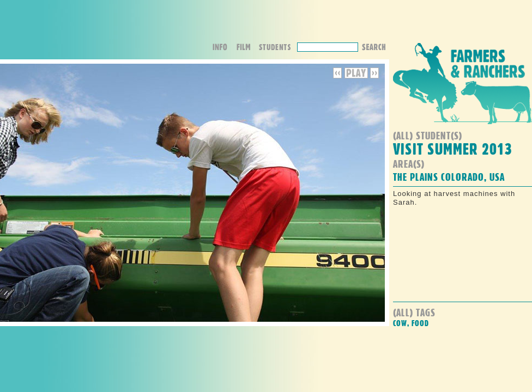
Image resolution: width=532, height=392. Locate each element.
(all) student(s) (428, 135)
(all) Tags (414, 312)
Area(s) (409, 164)
